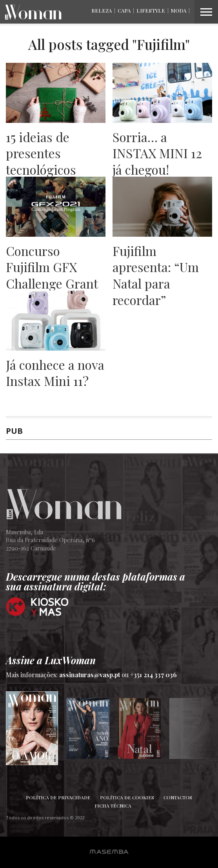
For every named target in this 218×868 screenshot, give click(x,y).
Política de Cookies (127, 797)
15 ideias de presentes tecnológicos (41, 153)
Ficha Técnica (113, 806)
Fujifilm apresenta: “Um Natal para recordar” (156, 275)
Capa (124, 10)
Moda (179, 10)
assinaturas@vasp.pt (90, 675)
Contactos (178, 797)
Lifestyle (151, 10)
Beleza (102, 10)
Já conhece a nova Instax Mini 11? (55, 373)
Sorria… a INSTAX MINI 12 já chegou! (157, 153)
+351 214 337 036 (154, 675)
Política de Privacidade (58, 797)
